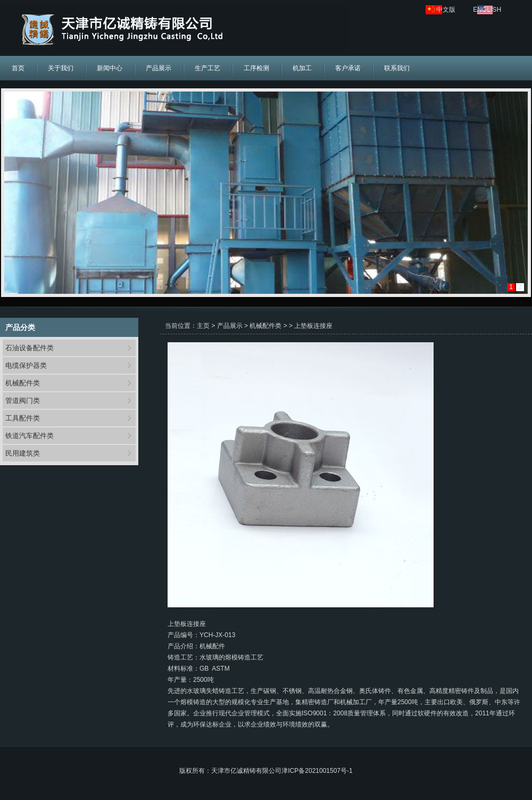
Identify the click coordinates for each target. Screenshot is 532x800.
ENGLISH (487, 10)
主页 (203, 326)
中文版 (446, 10)
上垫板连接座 (313, 326)
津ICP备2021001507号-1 (317, 771)
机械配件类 (23, 383)
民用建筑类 (23, 453)
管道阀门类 (23, 401)
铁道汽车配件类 (30, 436)
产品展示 (230, 326)
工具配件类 (23, 418)
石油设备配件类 (30, 348)
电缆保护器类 (26, 365)
